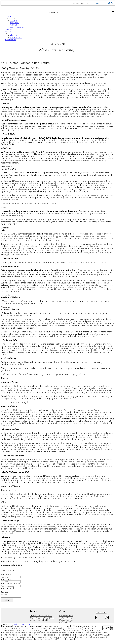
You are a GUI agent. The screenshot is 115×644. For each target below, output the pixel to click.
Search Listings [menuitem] (17, 27)
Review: (5, 592)
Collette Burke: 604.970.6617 (66, 618)
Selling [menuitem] (9, 31)
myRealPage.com (21, 625)
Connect (96, 3)
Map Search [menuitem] (16, 25)
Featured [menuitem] (14, 23)
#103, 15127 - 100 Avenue (42, 619)
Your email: (6, 575)
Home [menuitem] (8, 16)
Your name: (6, 579)
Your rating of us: (9, 588)
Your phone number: (11, 584)
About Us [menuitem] (14, 36)
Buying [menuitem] (9, 29)
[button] (96, 619)
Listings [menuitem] (13, 21)
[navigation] (57, 28)
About (8, 33)
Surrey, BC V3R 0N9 (40, 621)
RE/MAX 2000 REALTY (41, 616)
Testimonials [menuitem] (16, 38)
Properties (10, 19)
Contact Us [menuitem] (11, 40)
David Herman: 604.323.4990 (67, 622)
